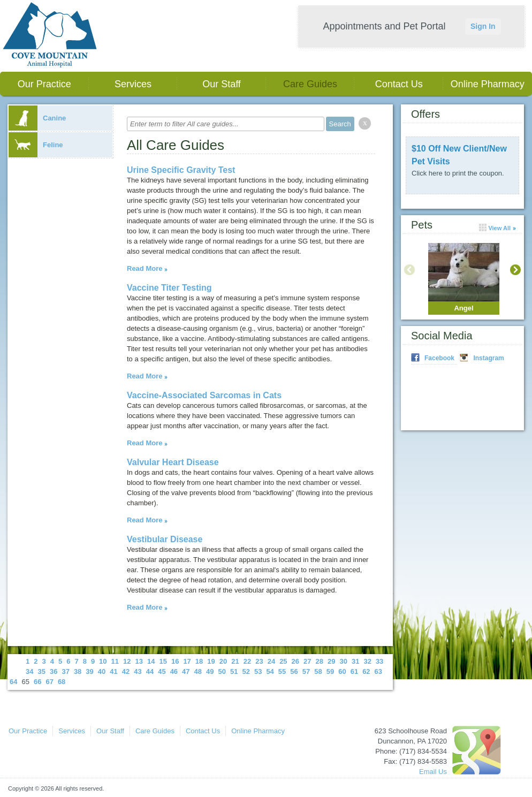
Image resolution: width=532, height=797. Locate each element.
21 (235, 661)
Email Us (433, 772)
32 (367, 661)
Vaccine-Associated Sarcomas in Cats (204, 395)
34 (29, 671)
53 (258, 671)
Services (133, 84)
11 (115, 661)
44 (150, 671)
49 (210, 671)
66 (37, 682)
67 (49, 682)
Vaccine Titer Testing (169, 288)
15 (163, 661)
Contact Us (399, 84)
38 (78, 671)
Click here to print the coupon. (458, 173)
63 (378, 671)
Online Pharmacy (488, 84)
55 (282, 671)
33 (379, 661)
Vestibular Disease (165, 539)
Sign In (483, 26)
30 (343, 661)
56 (294, 671)
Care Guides (310, 84)
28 (320, 661)
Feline (36, 145)
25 (283, 661)
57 (306, 671)
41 (113, 671)
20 (223, 661)
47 (186, 671)
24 (271, 661)
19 (211, 661)
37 (65, 671)
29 (331, 661)
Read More (145, 268)
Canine (37, 118)
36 (54, 671)
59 (330, 671)
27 (307, 661)
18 (199, 661)
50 (222, 671)
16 (175, 661)
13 (139, 661)
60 (342, 671)
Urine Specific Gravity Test (181, 170)
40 (102, 671)
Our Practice (44, 84)
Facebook (439, 358)
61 (354, 671)
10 (103, 661)
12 (127, 661)
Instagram (488, 358)
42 (126, 671)
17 (187, 661)
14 (151, 661)
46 (174, 671)
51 (234, 671)
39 (89, 671)
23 (259, 661)
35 (41, 671)
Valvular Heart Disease (173, 462)
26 (295, 661)
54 (270, 671)
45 (162, 671)
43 (138, 671)
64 (13, 682)
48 (198, 671)
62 (366, 671)
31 (355, 661)
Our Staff (222, 84)
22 (247, 661)
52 (246, 671)
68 (62, 682)
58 (318, 671)
